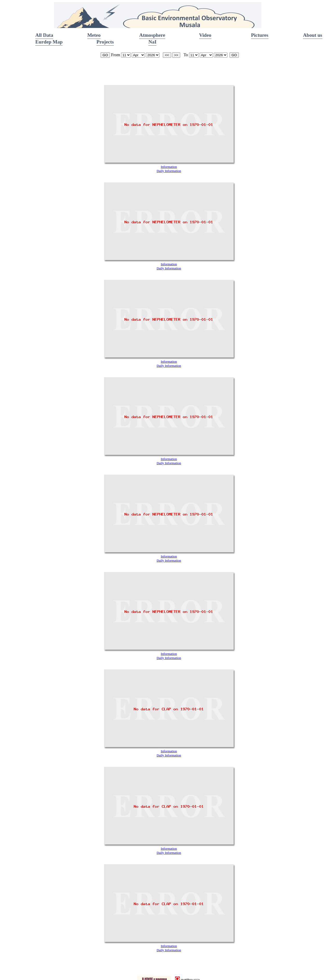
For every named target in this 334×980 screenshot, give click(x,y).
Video (205, 35)
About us (312, 35)
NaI (152, 42)
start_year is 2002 (153, 55)
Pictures (260, 35)
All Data (44, 35)
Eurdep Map (49, 42)
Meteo (94, 35)
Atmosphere (152, 35)
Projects (105, 42)
